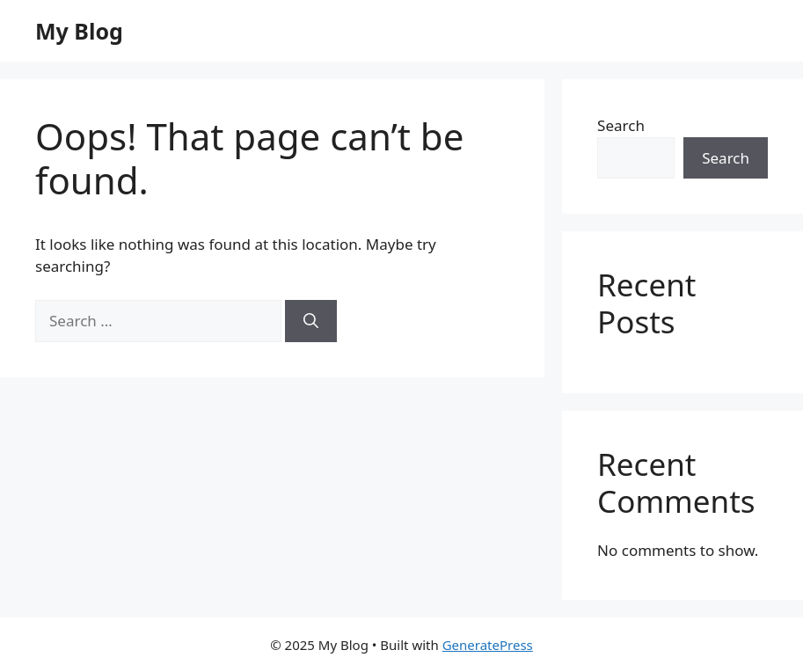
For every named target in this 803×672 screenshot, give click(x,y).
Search (621, 125)
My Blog (79, 31)
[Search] (311, 321)
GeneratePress (488, 645)
